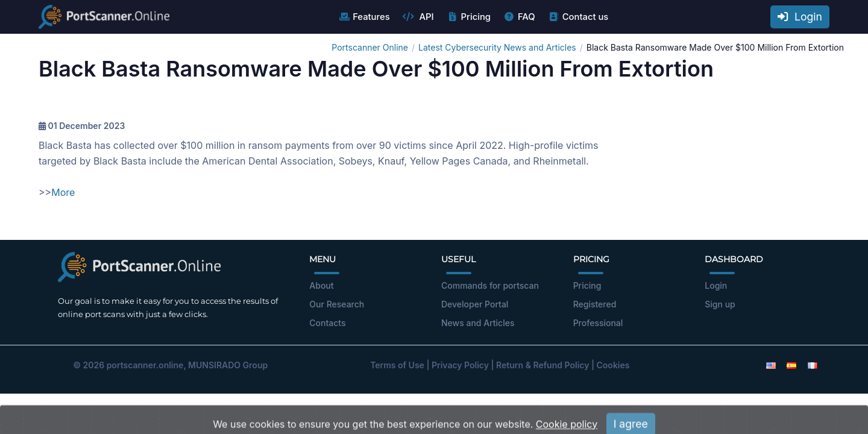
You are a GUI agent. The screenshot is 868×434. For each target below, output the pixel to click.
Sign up (720, 304)
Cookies (613, 365)
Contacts (327, 323)
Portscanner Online (370, 47)
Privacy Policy (460, 365)
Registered (595, 304)
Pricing (469, 17)
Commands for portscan (490, 285)
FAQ (519, 17)
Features (364, 17)
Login (800, 17)
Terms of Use (397, 365)
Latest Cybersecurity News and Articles (497, 47)
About (321, 285)
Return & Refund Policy (542, 365)
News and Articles (478, 323)
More (63, 192)
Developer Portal (475, 304)
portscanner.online (145, 365)
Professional (598, 323)
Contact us (578, 17)
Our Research (337, 304)
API (418, 17)
